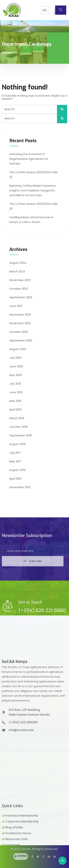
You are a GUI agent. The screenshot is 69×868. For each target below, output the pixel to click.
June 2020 (16, 366)
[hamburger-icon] (45, 10)
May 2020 (16, 375)
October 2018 (18, 427)
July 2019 (15, 384)
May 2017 (15, 461)
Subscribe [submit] (33, 574)
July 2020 (15, 358)
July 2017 (15, 453)
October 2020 (19, 332)
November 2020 (20, 323)
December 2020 (20, 315)
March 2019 (17, 418)
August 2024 (18, 263)
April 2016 (15, 479)
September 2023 (21, 297)
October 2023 (19, 289)
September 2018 (21, 435)
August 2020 (18, 349)
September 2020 (21, 340)
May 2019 (15, 401)
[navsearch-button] (61, 10)
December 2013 (20, 487)
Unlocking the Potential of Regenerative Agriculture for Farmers (29, 159)
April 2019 (15, 409)
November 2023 (20, 280)
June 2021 (16, 306)
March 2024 (17, 271)
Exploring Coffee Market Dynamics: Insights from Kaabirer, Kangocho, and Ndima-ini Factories (33, 190)
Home (7, 53)
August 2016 (17, 470)
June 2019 (16, 392)
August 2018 (17, 444)
